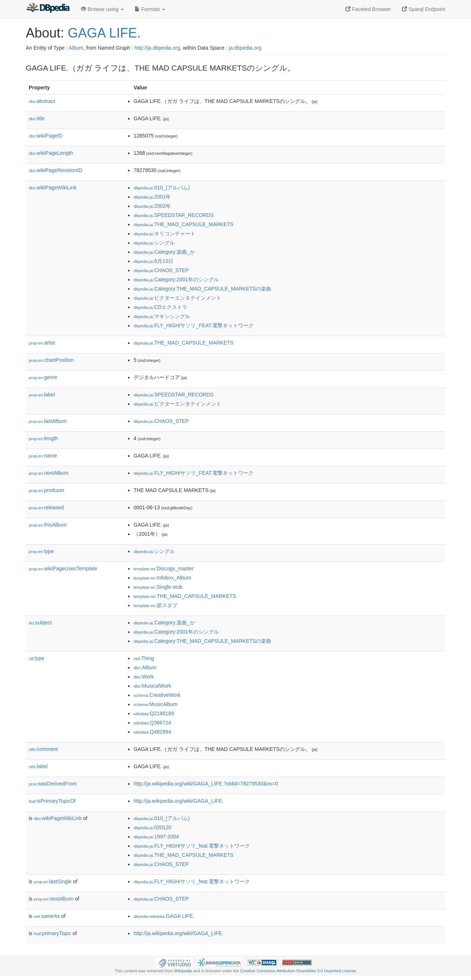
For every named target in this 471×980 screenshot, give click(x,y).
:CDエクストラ (160, 307)
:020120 (153, 827)
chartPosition (51, 360)
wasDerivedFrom (53, 784)
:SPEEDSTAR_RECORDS (174, 215)
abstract (42, 101)
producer (47, 490)
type (41, 551)
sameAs (47, 916)
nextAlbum (49, 473)
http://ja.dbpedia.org (157, 48)
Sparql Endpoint (424, 9)
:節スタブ (155, 605)
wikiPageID (46, 136)
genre (43, 377)
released (46, 507)
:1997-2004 (156, 837)
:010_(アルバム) (162, 188)
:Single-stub (158, 587)
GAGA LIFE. (104, 33)
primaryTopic (52, 933)
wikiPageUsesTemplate (63, 569)
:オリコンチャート (164, 234)
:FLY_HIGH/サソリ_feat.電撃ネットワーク (192, 846)
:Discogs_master (164, 569)
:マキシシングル (162, 316)
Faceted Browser (368, 9)
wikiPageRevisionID (56, 170)
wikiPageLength (51, 153)
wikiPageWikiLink (53, 188)
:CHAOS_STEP (161, 270)
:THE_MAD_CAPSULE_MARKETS (184, 224)
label (42, 395)
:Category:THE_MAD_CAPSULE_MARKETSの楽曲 (202, 289)
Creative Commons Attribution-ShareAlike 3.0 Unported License (298, 971)
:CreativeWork (157, 695)
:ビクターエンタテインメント (177, 298)
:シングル (154, 243)
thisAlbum (48, 525)
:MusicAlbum (155, 704)
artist (42, 343)
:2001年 (152, 197)
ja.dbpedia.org (245, 48)
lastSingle (53, 881)
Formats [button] (150, 9)
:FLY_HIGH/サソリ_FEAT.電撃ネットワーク (194, 325)
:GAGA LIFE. (164, 916)
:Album (145, 667)
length (43, 438)
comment (43, 749)
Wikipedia (183, 971)
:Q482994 (152, 732)
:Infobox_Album (162, 578)
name (43, 456)
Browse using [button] (102, 9)
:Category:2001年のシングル (176, 279)
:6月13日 (153, 261)
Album (76, 48)
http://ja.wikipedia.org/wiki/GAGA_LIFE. (178, 801)
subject (40, 623)
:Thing (144, 658)
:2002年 (152, 206)
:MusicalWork (152, 686)
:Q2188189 (154, 713)
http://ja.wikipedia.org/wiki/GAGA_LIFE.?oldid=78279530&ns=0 (206, 784)
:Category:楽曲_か (164, 252)
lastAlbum (48, 421)
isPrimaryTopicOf (52, 801)
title (37, 118)
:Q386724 (152, 723)
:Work (144, 677)
